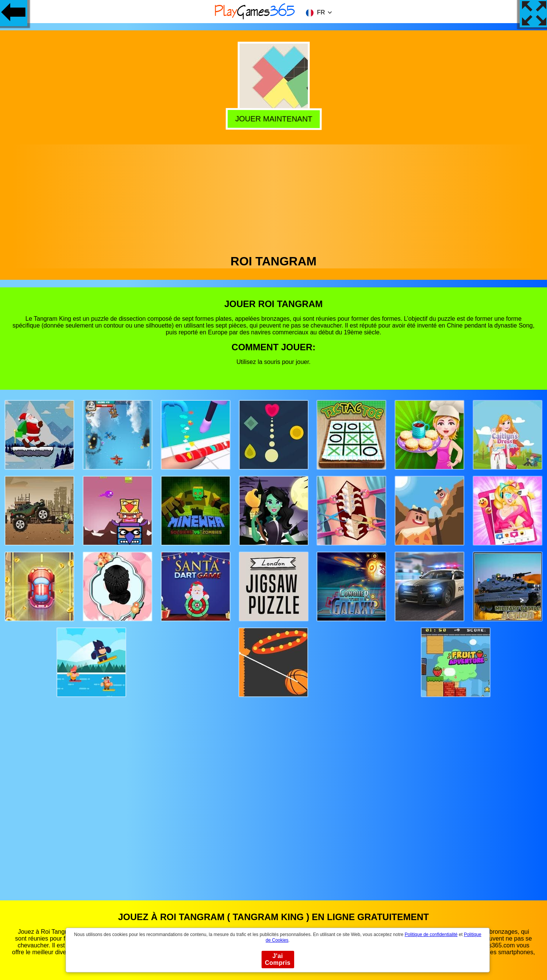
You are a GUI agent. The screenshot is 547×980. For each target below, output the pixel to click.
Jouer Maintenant (273, 119)
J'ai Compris (278, 959)
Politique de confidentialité (431, 935)
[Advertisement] (274, 198)
